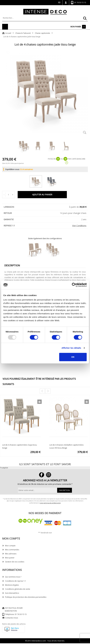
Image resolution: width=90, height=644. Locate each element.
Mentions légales (10, 585)
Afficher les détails (71, 348)
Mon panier (8, 558)
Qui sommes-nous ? (12, 577)
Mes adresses (9, 554)
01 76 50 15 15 (78, 3)
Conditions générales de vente (16, 589)
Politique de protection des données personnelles (24, 597)
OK (73, 357)
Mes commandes (11, 550)
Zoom (85, 132)
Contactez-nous (12, 618)
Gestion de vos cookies (13, 562)
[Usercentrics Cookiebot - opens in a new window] (74, 285)
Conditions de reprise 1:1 (14, 581)
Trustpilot (4, 468)
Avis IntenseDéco (11, 593)
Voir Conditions (79, 226)
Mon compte (9, 546)
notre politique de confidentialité (50, 503)
